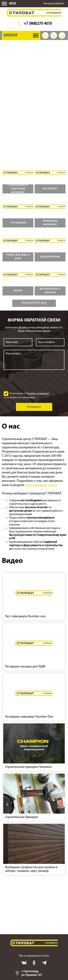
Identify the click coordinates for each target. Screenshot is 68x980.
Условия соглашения (38, 394)
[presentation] (34, 381)
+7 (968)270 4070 (38, 24)
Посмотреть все (34, 303)
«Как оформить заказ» (41, 485)
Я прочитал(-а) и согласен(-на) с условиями (26, 395)
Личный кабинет (54, 4)
